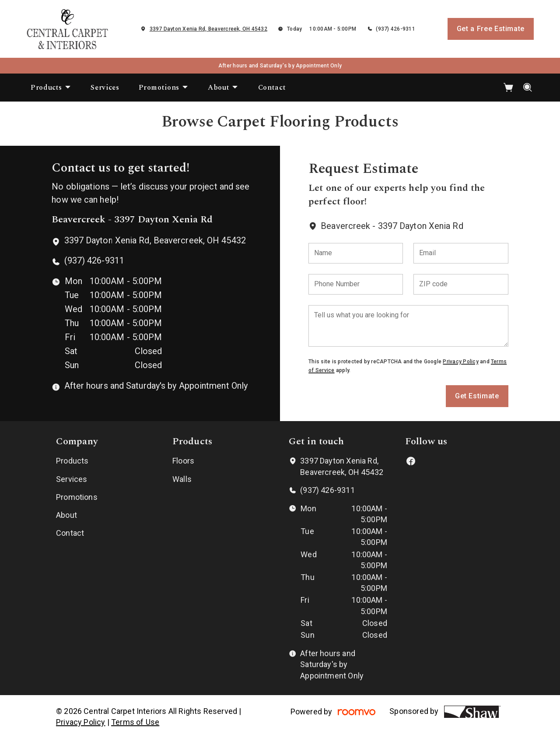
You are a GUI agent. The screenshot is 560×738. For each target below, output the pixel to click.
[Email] (461, 253)
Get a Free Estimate (491, 29)
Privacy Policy (460, 362)
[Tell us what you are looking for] (408, 326)
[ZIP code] (461, 284)
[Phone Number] (356, 284)
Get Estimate (477, 396)
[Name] (356, 253)
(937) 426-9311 (395, 29)
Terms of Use (135, 722)
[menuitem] (51, 88)
